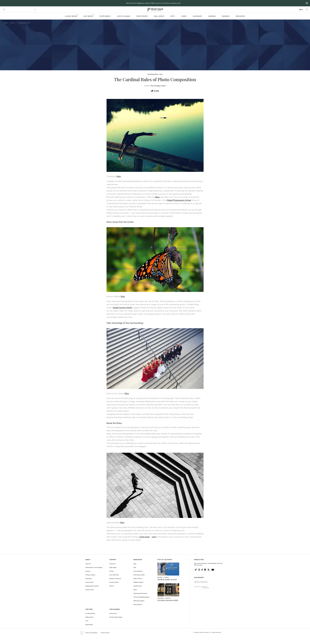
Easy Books (88, 16)
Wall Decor (159, 16)
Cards (184, 16)
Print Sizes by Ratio (139, 575)
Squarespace (89, 625)
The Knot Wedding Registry (141, 597)
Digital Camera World (122, 308)
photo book (144, 537)
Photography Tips (24, 23)
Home (6, 23)
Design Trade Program (116, 617)
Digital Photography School (179, 200)
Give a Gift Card (114, 575)
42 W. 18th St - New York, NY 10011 (168, 600)
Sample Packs (138, 586)
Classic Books (71, 16)
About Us (88, 564)
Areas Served (89, 582)
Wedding (212, 16)
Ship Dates (89, 579)
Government (113, 613)
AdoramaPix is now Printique (94, 567)
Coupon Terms (90, 590)
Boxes (135, 590)
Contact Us (113, 564)
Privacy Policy (105, 633)
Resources (240, 16)
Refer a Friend (138, 579)
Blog (12, 23)
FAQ (135, 567)
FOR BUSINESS (115, 609)
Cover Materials (138, 571)
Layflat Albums (124, 16)
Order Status (113, 567)
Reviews (88, 571)
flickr (119, 176)
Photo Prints (142, 16)
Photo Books (105, 16)
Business (226, 16)
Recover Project (114, 582)
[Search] (35, 10)
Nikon (157, 197)
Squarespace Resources (140, 593)
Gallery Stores (89, 617)
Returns (112, 586)
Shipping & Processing (92, 586)
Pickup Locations (90, 575)
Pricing (111, 571)
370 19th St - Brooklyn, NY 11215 (167, 579)
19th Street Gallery (139, 601)
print (154, 537)
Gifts (173, 16)
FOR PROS (89, 609)
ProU (87, 621)
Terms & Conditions (92, 633)
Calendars (197, 16)
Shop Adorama (138, 604)
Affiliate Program (138, 582)
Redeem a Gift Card (115, 579)
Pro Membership (90, 613)
